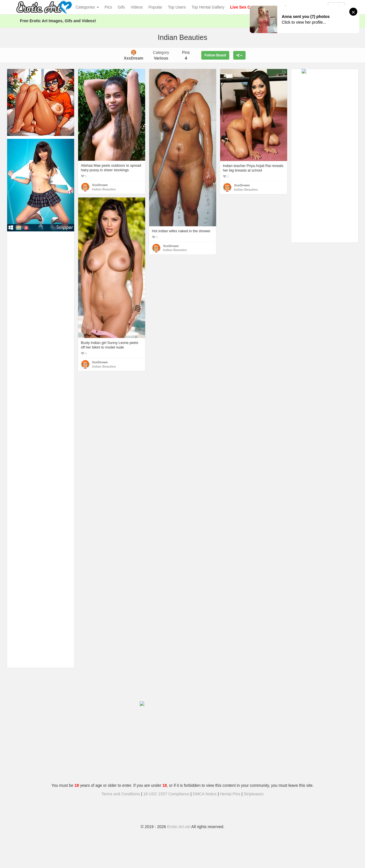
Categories (87, 7)
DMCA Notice (205, 794)
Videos (137, 7)
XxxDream (100, 185)
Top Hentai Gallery (208, 7)
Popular (155, 7)
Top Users (177, 7)
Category (161, 55)
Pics (108, 7)
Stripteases (254, 794)
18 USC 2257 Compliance (167, 794)
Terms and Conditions (121, 794)
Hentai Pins (230, 794)
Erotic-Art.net (179, 827)
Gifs (121, 7)
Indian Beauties (104, 189)
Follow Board (215, 55)
